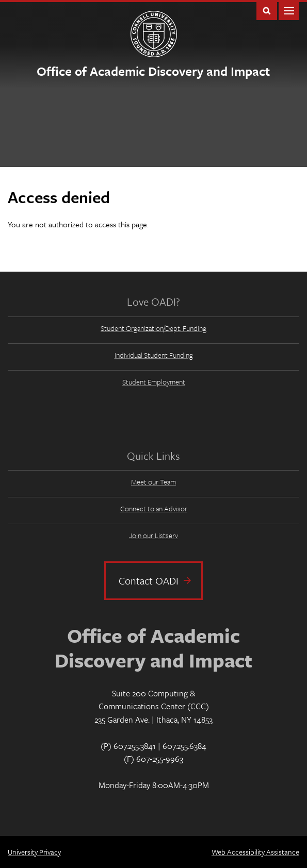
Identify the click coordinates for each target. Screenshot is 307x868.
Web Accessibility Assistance (255, 852)
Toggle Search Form (267, 10)
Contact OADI (149, 581)
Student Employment (154, 382)
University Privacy (34, 852)
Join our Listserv (154, 535)
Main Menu (289, 10)
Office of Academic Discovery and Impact (153, 71)
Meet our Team (154, 482)
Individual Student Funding (154, 355)
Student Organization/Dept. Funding (154, 328)
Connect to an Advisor (154, 508)
